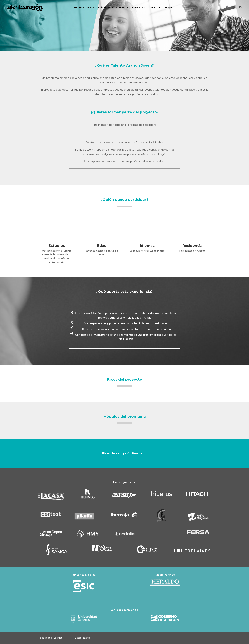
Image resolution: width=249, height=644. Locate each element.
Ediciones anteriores (112, 8)
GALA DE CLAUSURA (162, 8)
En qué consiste (84, 8)
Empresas (138, 8)
